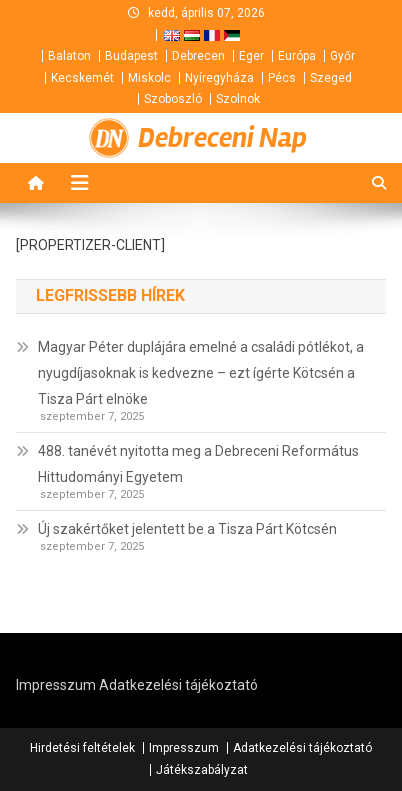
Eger (251, 56)
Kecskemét (82, 78)
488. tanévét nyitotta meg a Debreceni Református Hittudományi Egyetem (198, 464)
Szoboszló (173, 99)
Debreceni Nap (222, 138)
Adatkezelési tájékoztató (178, 685)
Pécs (282, 78)
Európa (297, 56)
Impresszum (56, 685)
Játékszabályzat (202, 770)
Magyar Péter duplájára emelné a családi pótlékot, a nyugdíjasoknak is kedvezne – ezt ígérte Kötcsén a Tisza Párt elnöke (201, 373)
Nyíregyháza (219, 78)
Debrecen (198, 56)
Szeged (331, 78)
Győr (342, 56)
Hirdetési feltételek (82, 748)
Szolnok (238, 99)
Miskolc (149, 78)
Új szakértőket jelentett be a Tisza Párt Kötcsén (187, 529)
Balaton (69, 56)
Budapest (131, 56)
